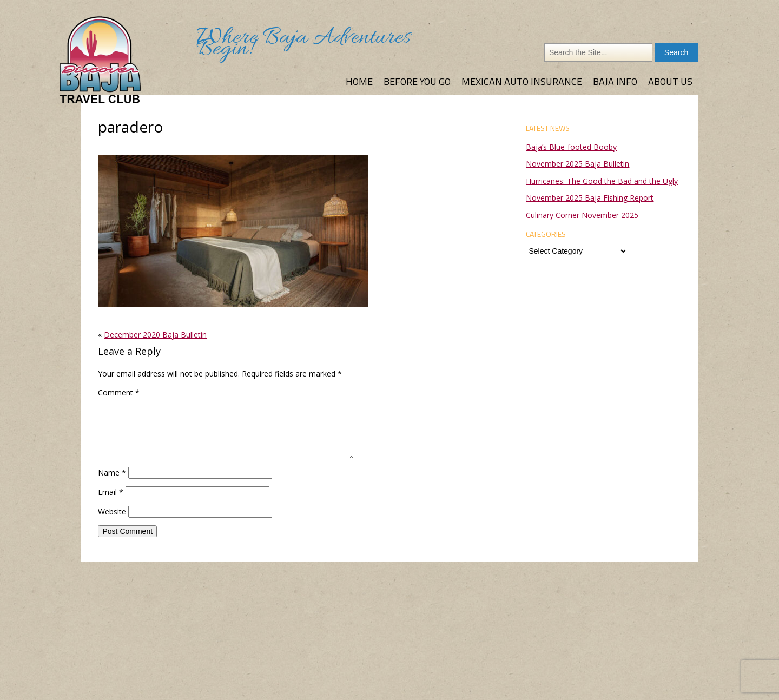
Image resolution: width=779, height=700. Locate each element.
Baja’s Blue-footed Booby (571, 147)
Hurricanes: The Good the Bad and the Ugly (602, 181)
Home (359, 81)
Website (112, 511)
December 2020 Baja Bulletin (155, 335)
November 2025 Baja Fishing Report (590, 198)
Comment (119, 392)
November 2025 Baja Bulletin (577, 164)
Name (112, 473)
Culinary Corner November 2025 (582, 215)
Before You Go (417, 81)
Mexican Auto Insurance (522, 81)
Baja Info (615, 81)
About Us (670, 81)
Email (111, 492)
